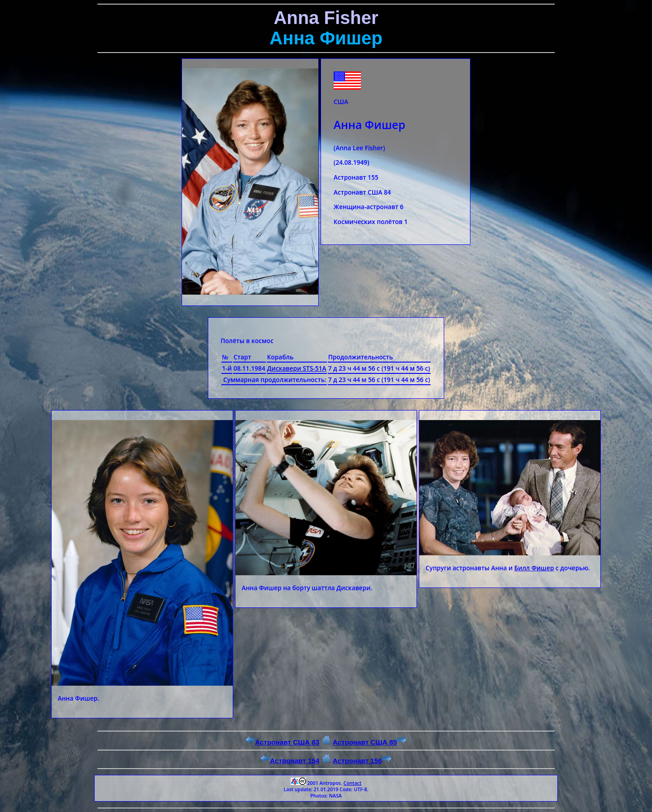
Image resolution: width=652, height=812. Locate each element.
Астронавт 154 (290, 761)
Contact (352, 783)
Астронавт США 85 (370, 742)
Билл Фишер (534, 568)
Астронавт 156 (362, 761)
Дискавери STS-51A (297, 368)
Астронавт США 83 (282, 742)
